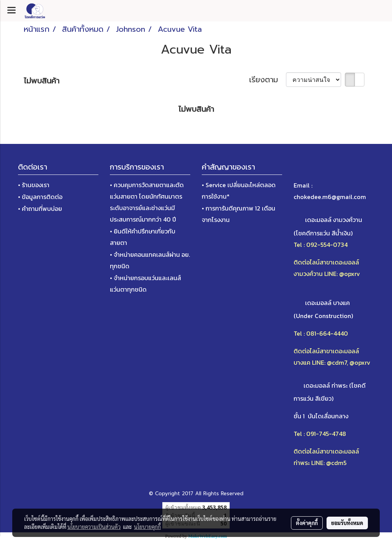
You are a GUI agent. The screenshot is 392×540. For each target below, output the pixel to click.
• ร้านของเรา (34, 185)
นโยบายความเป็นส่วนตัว (94, 527)
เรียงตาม (268, 80)
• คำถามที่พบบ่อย (40, 209)
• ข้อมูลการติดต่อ (40, 197)
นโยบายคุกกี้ (147, 527)
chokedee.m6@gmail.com (330, 197)
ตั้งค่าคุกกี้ (307, 523)
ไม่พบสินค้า (42, 81)
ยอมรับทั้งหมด (347, 523)
